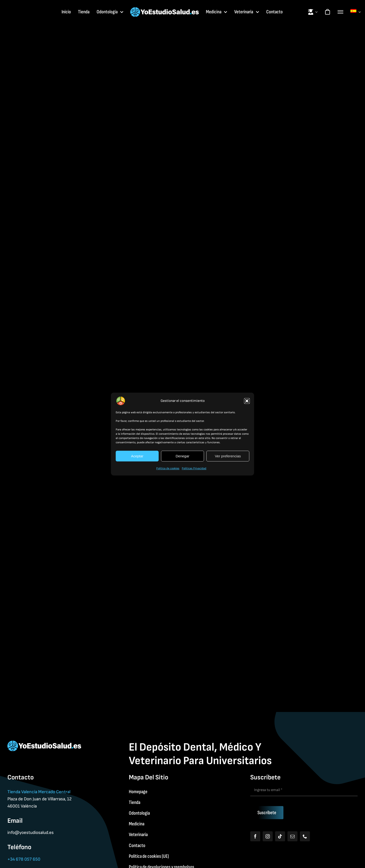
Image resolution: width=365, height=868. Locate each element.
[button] (247, 401)
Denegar (182, 456)
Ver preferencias (228, 456)
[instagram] (268, 836)
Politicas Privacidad (194, 468)
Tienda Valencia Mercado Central (39, 792)
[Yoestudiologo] (165, 10)
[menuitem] (356, 12)
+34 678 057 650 (24, 859)
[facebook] (255, 836)
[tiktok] (280, 836)
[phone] (305, 836)
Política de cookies (168, 468)
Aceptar (137, 456)
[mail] (292, 836)
